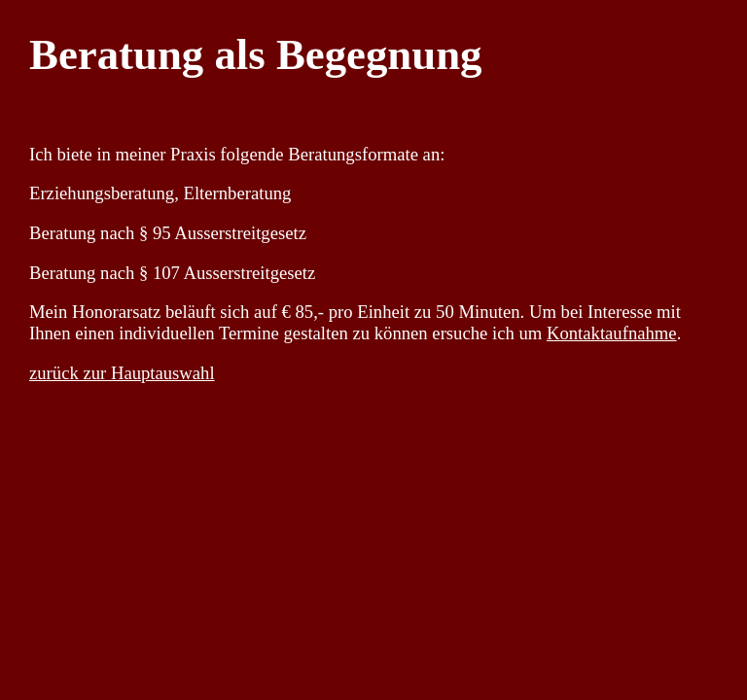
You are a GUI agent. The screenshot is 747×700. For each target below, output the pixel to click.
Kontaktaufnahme (612, 333)
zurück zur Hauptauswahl (122, 373)
